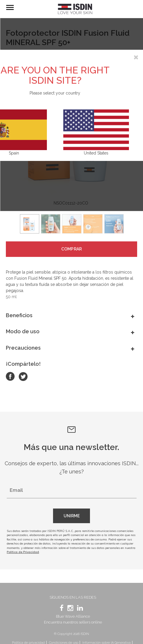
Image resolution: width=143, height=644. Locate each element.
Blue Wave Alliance (73, 616)
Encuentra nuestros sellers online (73, 622)
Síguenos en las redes (73, 597)
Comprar (72, 249)
